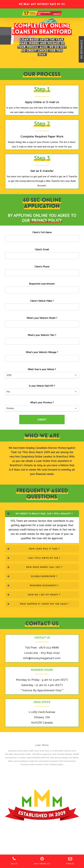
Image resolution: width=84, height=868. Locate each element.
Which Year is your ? (42, 369)
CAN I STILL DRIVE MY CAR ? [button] (34, 558)
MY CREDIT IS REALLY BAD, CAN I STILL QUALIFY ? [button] (40, 514)
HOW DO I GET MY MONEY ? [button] (34, 595)
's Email (42, 249)
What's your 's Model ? (42, 318)
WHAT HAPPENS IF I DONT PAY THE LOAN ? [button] (38, 604)
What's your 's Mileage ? (42, 352)
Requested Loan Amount (42, 284)
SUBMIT (42, 420)
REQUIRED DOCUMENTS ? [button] (33, 585)
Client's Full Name (42, 232)
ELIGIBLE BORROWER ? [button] (32, 576)
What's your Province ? (42, 402)
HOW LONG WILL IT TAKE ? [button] (33, 549)
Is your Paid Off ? (42, 386)
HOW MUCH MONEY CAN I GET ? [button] (35, 567)
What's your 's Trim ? (42, 335)
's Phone (42, 267)
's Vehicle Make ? (42, 301)
